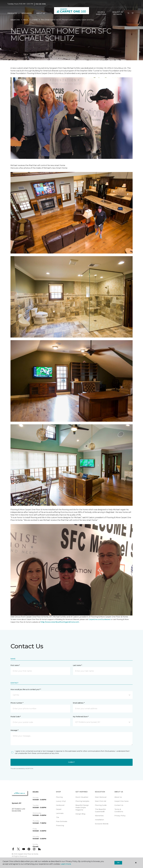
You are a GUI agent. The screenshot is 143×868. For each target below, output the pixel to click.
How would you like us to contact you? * (26, 689)
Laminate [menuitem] (60, 813)
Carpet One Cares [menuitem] (122, 801)
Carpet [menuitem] (59, 809)
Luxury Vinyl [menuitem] (61, 801)
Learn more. (66, 864)
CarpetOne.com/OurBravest (100, 619)
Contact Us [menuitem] (119, 805)
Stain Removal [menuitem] (101, 797)
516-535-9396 (41, 4)
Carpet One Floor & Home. (28, 854)
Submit (71, 762)
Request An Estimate (118, 13)
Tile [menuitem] (57, 817)
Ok (118, 863)
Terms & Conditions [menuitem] (119, 810)
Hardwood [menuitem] (60, 805)
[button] (128, 13)
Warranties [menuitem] (99, 816)
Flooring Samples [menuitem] (82, 801)
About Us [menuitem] (118, 797)
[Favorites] (133, 13)
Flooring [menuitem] (59, 797)
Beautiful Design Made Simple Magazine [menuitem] (82, 808)
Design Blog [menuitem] (80, 814)
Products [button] (12, 13)
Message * (14, 730)
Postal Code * (16, 717)
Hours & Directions (101, 13)
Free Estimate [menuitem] (62, 821)
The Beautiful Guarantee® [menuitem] (100, 810)
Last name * (77, 665)
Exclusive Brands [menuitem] (102, 824)
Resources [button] (27, 13)
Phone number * (17, 703)
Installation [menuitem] (99, 820)
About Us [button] (41, 13)
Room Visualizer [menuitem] (82, 797)
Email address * (79, 703)
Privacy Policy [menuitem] (120, 816)
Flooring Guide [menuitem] (101, 805)
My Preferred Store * (81, 717)
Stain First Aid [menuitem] (100, 801)
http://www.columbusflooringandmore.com (60, 622)
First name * (15, 665)
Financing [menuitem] (60, 825)
